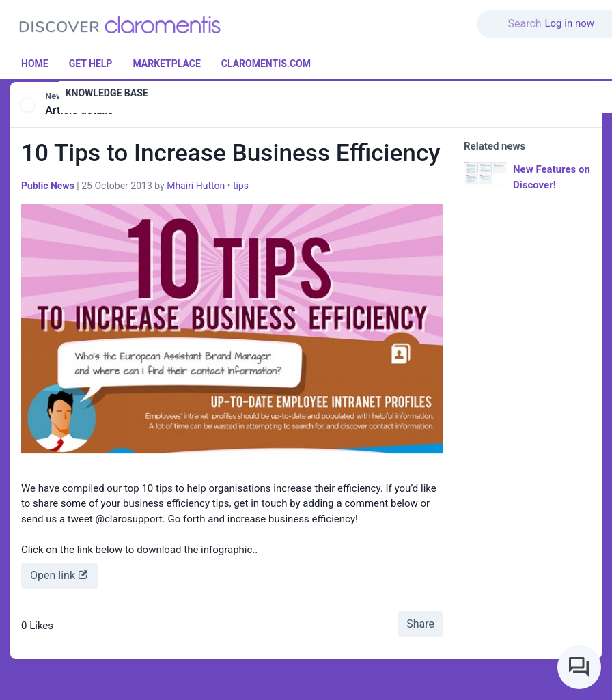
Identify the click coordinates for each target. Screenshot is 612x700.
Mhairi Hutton (196, 186)
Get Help (91, 64)
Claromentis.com (266, 64)
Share (420, 624)
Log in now (569, 23)
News (56, 96)
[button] (528, 16)
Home (35, 64)
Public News (48, 186)
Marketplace (166, 64)
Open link (59, 575)
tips (241, 186)
